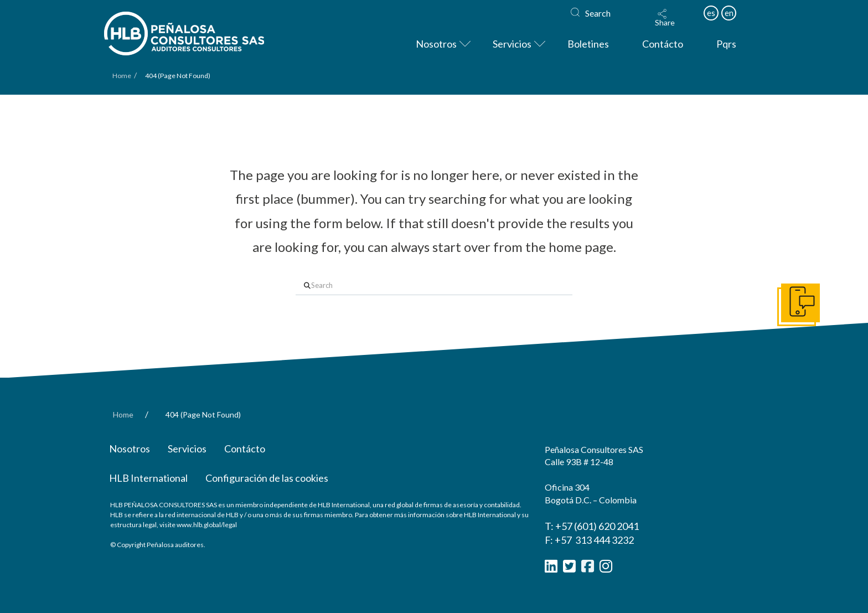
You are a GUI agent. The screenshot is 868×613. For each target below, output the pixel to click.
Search (598, 13)
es (711, 13)
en (729, 13)
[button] (665, 18)
